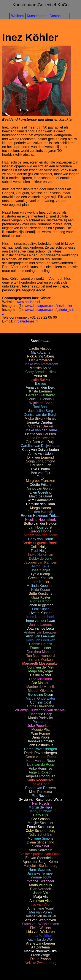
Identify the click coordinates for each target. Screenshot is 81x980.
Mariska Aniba (40, 368)
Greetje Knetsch (40, 578)
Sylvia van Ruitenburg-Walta (40, 800)
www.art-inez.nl (28, 302)
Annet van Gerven (40, 488)
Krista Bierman (40, 391)
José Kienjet (40, 570)
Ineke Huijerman (40, 555)
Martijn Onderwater (40, 698)
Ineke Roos (40, 784)
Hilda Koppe (40, 590)
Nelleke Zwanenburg (40, 963)
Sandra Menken (40, 660)
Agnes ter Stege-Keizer (40, 862)
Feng (40, 477)
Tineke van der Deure (40, 430)
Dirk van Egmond (40, 457)
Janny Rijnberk (41, 811)
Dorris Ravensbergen (40, 753)
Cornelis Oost (40, 702)
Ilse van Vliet (40, 905)
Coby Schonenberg (40, 831)
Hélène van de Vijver (40, 916)
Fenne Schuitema (40, 827)
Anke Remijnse (41, 768)
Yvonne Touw (40, 877)
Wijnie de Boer (40, 403)
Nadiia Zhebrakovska (40, 951)
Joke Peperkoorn (40, 726)
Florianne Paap (40, 714)
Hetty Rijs (40, 815)
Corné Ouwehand (40, 706)
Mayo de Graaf (41, 496)
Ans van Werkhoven (40, 920)
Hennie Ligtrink (40, 644)
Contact (55, 16)
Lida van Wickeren (41, 932)
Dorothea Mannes (40, 652)
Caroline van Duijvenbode (40, 446)
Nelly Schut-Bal (40, 835)
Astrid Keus (41, 566)
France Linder (40, 648)
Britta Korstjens (40, 593)
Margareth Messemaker (40, 663)
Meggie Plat (40, 730)
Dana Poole (41, 737)
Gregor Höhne (40, 531)
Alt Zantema (40, 947)
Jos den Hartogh (40, 512)
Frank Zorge (40, 955)
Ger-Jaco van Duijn (40, 442)
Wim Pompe (40, 733)
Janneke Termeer (40, 873)
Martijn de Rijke (40, 807)
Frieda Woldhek (41, 936)
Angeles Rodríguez (40, 776)
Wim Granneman (40, 500)
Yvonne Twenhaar (41, 881)
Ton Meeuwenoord (41, 656)
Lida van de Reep (40, 765)
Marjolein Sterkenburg (40, 866)
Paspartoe (40, 722)
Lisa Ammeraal (41, 360)
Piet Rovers (40, 796)
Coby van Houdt (40, 539)
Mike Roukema (40, 792)
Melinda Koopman (40, 586)
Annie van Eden (40, 453)
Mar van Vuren (40, 912)
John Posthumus (40, 745)
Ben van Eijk (40, 473)
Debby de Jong (41, 558)
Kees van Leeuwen (40, 640)
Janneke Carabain (41, 422)
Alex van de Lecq (40, 628)
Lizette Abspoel (40, 349)
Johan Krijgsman (40, 605)
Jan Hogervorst (40, 527)
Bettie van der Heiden (41, 523)
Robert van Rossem (40, 788)
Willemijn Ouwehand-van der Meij (40, 710)
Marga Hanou (40, 508)
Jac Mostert (40, 683)
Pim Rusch (40, 803)
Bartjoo (40, 384)
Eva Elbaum (40, 469)
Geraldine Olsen (41, 695)
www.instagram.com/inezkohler (48, 306)
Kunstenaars (37, 16)
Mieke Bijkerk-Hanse (40, 419)
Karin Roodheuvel (40, 780)
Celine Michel (40, 675)
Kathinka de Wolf (40, 939)
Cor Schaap (40, 819)
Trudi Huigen (40, 551)
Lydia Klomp (40, 574)
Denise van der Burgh (40, 415)
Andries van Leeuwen (41, 632)
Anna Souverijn (40, 850)
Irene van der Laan (40, 621)
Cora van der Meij (40, 667)
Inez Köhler (40, 582)
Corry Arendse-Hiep (40, 372)
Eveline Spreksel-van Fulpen (41, 854)
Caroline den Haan (40, 504)
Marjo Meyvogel (40, 671)
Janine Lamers (40, 625)
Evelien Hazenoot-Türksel (40, 516)
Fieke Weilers (40, 928)
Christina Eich (40, 465)
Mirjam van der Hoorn (41, 535)
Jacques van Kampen (41, 562)
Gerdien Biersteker (40, 395)
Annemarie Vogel (41, 908)
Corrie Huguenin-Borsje (40, 543)
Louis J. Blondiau (41, 399)
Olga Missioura (40, 679)
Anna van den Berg (40, 387)
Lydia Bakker (41, 380)
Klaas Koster (40, 597)
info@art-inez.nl (26, 321)
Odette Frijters (40, 485)
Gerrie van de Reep (41, 757)
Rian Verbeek (40, 889)
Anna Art (40, 376)
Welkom (17, 16)
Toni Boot (40, 407)
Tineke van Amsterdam (40, 364)
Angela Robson (40, 772)
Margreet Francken (40, 481)
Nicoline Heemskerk (40, 520)
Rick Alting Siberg (40, 356)
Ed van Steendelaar (40, 858)
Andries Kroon (40, 601)
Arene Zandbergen (40, 943)
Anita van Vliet (40, 901)
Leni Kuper (40, 609)
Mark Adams (40, 352)
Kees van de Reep (41, 761)
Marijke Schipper (40, 823)
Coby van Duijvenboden (41, 450)
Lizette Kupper (40, 613)
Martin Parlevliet (40, 718)
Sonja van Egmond (40, 461)
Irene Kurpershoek (41, 617)
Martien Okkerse (40, 691)
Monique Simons (40, 838)
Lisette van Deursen (40, 434)
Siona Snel (40, 846)
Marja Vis (40, 897)
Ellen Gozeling (40, 492)
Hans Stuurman (40, 870)
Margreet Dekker (40, 426)
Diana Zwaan (40, 959)
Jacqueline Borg (40, 411)
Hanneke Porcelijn (41, 741)
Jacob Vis (40, 893)
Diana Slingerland (40, 842)
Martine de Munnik (41, 687)
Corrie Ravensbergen (40, 749)
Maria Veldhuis (40, 885)
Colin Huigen (41, 547)
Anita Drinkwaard (41, 438)
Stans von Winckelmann (41, 924)
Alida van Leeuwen (40, 636)
